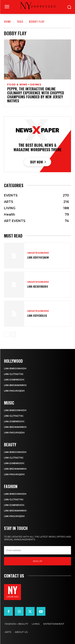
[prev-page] (6, 334)
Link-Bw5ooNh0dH (15, 369)
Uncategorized (38, 253)
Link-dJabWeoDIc (14, 380)
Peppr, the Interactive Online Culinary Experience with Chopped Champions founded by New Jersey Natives (36, 95)
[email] (37, 550)
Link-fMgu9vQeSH (14, 391)
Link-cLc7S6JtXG (14, 374)
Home (7, 21)
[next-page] (13, 334)
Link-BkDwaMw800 (15, 385)
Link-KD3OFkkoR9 (38, 286)
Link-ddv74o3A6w (38, 257)
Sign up (37, 561)
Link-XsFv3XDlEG (37, 315)
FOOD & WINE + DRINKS (24, 85)
